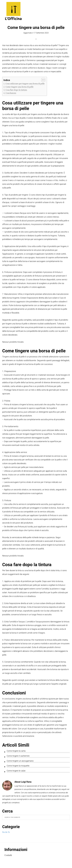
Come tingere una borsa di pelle (19, 87)
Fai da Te (6, 832)
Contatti (8, 855)
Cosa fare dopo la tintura (16, 90)
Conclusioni (11, 93)
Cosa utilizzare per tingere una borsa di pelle (25, 83)
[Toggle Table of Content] (42, 80)
